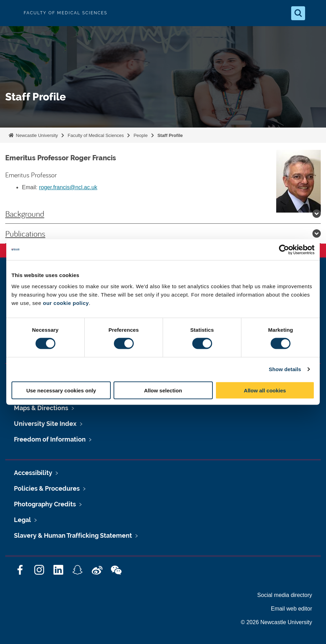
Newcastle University (36, 135)
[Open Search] (298, 13)
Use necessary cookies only (61, 390)
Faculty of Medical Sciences (96, 135)
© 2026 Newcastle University (276, 622)
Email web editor (292, 609)
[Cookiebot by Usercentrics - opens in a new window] (284, 250)
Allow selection (163, 390)
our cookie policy (66, 303)
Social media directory (285, 595)
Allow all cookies (265, 390)
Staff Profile (170, 135)
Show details (285, 369)
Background (163, 214)
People (140, 135)
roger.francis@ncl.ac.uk (68, 187)
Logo (11, 13)
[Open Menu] (315, 13)
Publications (163, 233)
